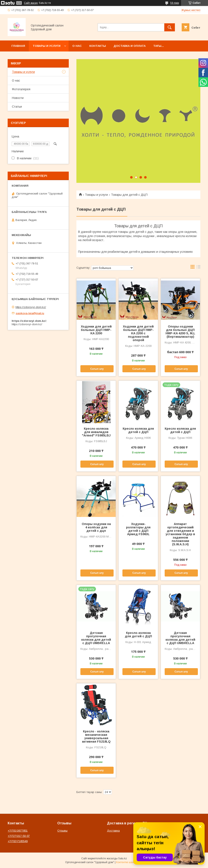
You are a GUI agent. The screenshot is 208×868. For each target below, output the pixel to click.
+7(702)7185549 (18, 841)
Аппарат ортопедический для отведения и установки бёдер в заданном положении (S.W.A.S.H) (180, 534)
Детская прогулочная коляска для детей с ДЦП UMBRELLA (96, 638)
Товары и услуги (47, 46)
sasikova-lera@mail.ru (30, 313)
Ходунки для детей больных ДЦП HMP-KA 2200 (96, 330)
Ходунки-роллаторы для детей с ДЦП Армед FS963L (138, 529)
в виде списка (198, 268)
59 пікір (175, 3)
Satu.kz (123, 858)
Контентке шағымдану (129, 862)
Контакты (98, 46)
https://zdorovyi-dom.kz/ (31, 307)
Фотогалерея (21, 89)
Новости (18, 98)
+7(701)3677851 (18, 831)
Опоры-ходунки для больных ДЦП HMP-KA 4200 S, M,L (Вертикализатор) (180, 332)
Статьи (17, 107)
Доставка (113, 831)
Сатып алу (97, 369)
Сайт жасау (31, 3)
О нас (77, 46)
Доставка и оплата (130, 46)
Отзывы (62, 831)
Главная (18, 46)
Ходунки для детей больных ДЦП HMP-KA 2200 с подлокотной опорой (138, 333)
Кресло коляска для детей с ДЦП (138, 430)
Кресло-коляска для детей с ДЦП (138, 635)
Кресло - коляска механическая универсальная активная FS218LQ (96, 736)
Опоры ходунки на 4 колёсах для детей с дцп (96, 527)
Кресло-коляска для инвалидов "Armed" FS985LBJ (96, 432)
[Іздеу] (170, 27)
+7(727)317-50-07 (19, 836)
